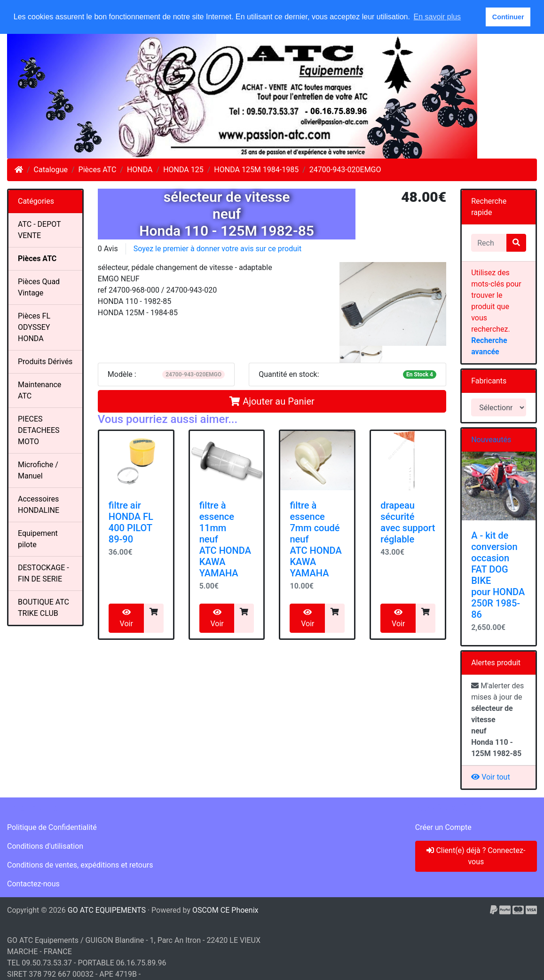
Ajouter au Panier (272, 401)
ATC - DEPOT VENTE (39, 230)
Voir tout (490, 777)
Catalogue (51, 170)
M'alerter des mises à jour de (497, 720)
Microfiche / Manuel (38, 470)
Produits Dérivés (45, 362)
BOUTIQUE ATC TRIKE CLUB (43, 608)
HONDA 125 (183, 170)
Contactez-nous (33, 884)
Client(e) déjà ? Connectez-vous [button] (476, 856)
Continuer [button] (508, 17)
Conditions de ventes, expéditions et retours (80, 865)
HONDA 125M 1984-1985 (256, 170)
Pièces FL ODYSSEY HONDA (34, 327)
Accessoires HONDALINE (39, 505)
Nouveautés (491, 440)
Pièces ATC (98, 170)
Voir (126, 618)
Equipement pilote (38, 539)
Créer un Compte (443, 827)
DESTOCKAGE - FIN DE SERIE (43, 573)
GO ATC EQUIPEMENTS (107, 910)
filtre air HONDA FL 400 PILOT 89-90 (131, 522)
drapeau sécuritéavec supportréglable (408, 522)
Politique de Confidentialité (52, 827)
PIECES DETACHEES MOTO (39, 430)
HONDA (140, 170)
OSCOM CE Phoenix (225, 910)
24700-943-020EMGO (345, 170)
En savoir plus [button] (438, 17)
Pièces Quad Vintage (39, 287)
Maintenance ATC (39, 390)
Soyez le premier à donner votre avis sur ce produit (217, 249)
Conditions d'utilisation (45, 846)
